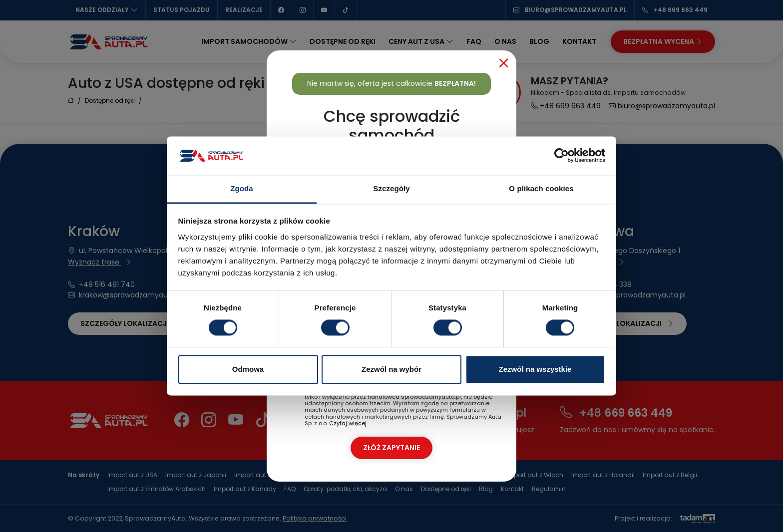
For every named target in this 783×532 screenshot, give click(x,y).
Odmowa (248, 369)
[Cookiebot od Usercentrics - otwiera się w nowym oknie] (562, 156)
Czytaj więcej (348, 423)
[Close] (504, 63)
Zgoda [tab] (242, 188)
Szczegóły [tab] (391, 188)
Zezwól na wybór (391, 369)
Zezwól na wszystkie (535, 369)
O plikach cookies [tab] (541, 188)
